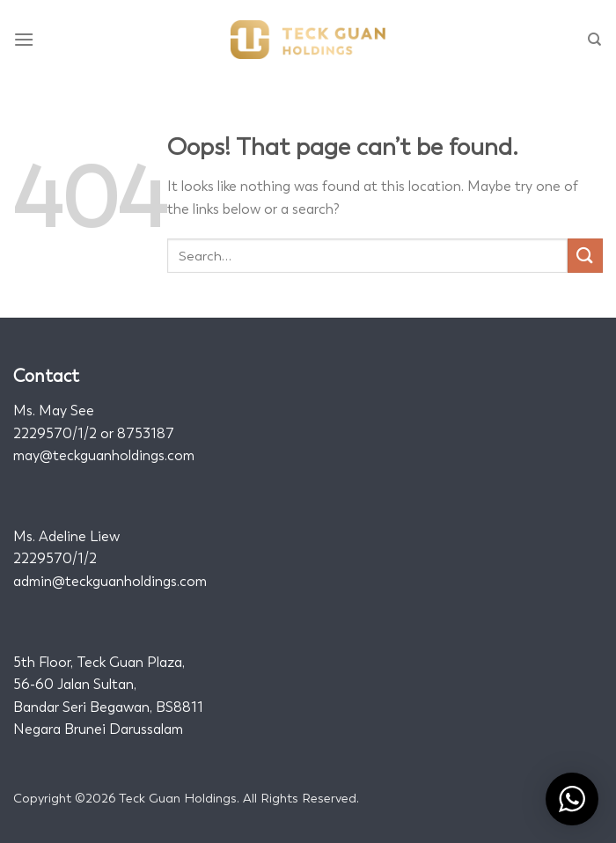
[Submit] (585, 256)
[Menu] (25, 39)
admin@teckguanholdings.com (110, 581)
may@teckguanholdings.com (104, 455)
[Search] (595, 40)
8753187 (146, 433)
